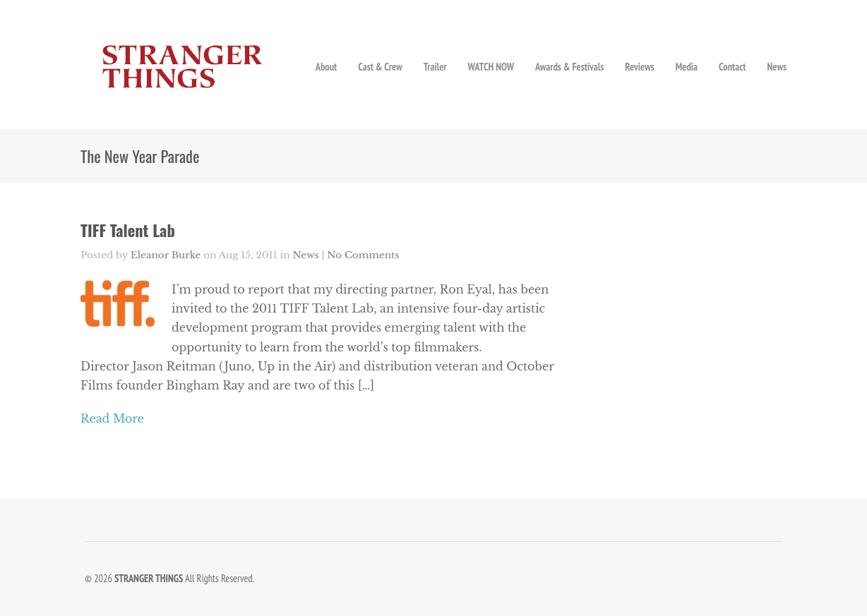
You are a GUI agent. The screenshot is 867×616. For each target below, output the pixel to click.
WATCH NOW (491, 67)
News (777, 67)
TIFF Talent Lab (128, 230)
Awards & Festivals (569, 67)
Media (687, 67)
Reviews (639, 67)
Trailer (435, 67)
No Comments (363, 255)
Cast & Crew (380, 67)
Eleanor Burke (166, 255)
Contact (732, 67)
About (327, 67)
